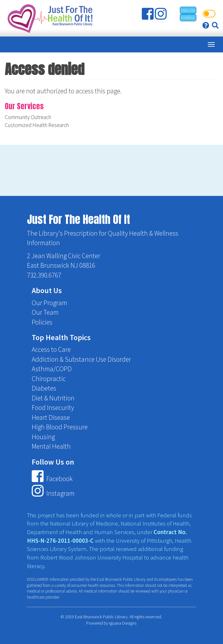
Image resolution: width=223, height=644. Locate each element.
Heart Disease (51, 417)
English (188, 10)
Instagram (53, 493)
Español (188, 18)
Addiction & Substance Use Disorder (81, 359)
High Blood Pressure (60, 427)
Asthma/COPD (52, 369)
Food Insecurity (53, 408)
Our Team (45, 312)
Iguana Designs (123, 623)
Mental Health (51, 446)
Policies (42, 322)
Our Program (49, 303)
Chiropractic (49, 379)
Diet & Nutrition (53, 398)
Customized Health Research (37, 125)
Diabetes (44, 388)
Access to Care (51, 349)
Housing (43, 437)
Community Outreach (28, 117)
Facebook (52, 479)
